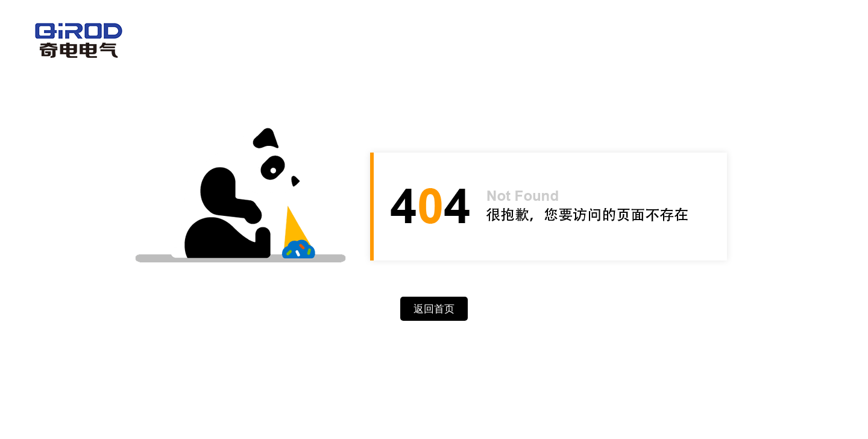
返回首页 (434, 309)
